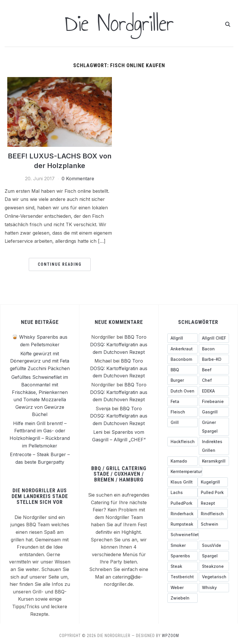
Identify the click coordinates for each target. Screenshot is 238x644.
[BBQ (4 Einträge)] (182, 370)
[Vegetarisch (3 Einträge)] (214, 577)
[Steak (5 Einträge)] (182, 566)
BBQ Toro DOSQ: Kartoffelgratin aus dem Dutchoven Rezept (119, 344)
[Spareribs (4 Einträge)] (182, 556)
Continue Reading (60, 264)
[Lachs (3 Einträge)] (182, 492)
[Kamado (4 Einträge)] (182, 461)
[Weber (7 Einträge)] (182, 587)
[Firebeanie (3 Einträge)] (214, 401)
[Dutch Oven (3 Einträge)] (182, 391)
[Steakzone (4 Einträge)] (214, 566)
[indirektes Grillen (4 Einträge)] (214, 446)
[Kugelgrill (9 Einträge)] (213, 482)
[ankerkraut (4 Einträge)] (182, 349)
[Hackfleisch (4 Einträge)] (182, 441)
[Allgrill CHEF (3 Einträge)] (214, 338)
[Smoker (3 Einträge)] (182, 545)
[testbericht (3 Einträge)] (182, 577)
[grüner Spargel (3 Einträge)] (214, 427)
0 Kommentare (78, 178)
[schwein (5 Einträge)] (213, 524)
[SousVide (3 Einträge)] (214, 545)
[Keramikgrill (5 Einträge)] (214, 461)
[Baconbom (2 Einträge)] (182, 359)
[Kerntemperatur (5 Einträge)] (185, 471)
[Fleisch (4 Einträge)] (182, 412)
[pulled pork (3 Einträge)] (213, 492)
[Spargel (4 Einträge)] (214, 556)
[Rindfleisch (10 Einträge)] (213, 513)
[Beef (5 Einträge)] (214, 370)
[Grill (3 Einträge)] (182, 422)
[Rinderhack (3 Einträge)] (182, 513)
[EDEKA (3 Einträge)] (214, 391)
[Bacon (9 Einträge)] (214, 349)
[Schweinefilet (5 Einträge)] (183, 534)
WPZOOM (170, 635)
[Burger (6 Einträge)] (182, 380)
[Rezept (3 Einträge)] (213, 503)
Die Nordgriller (119, 23)
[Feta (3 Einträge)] (182, 401)
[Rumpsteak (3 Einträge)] (182, 524)
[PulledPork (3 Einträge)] (182, 503)
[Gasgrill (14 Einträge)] (214, 412)
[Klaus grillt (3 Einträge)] (182, 482)
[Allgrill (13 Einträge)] (182, 338)
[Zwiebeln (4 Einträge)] (182, 598)
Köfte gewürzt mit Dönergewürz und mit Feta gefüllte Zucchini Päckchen (40, 361)
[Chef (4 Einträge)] (214, 380)
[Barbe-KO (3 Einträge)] (214, 359)
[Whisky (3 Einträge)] (214, 587)
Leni (98, 432)
